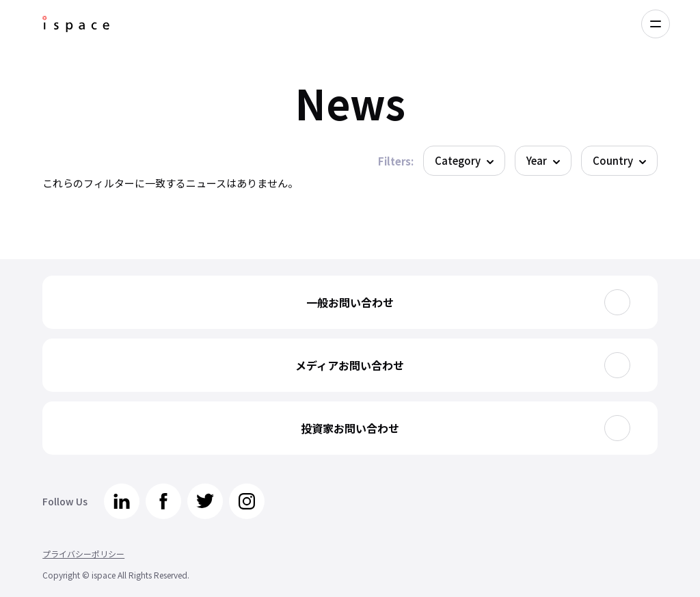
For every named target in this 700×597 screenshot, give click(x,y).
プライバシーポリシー (83, 554)
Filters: (396, 161)
